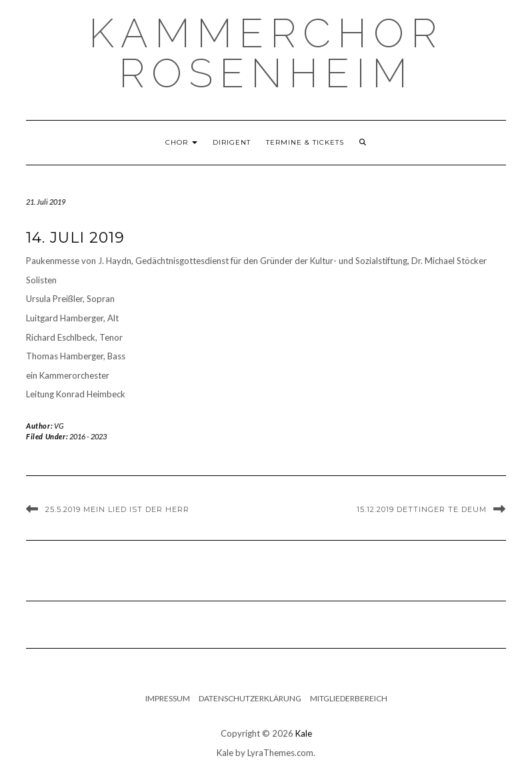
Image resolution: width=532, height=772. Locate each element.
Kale (304, 733)
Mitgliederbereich (349, 698)
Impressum (168, 698)
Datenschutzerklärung (250, 698)
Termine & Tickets (305, 142)
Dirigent (232, 142)
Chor (181, 142)
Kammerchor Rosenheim (266, 53)
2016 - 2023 (88, 436)
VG (59, 426)
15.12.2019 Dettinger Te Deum (422, 509)
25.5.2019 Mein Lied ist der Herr (117, 509)
